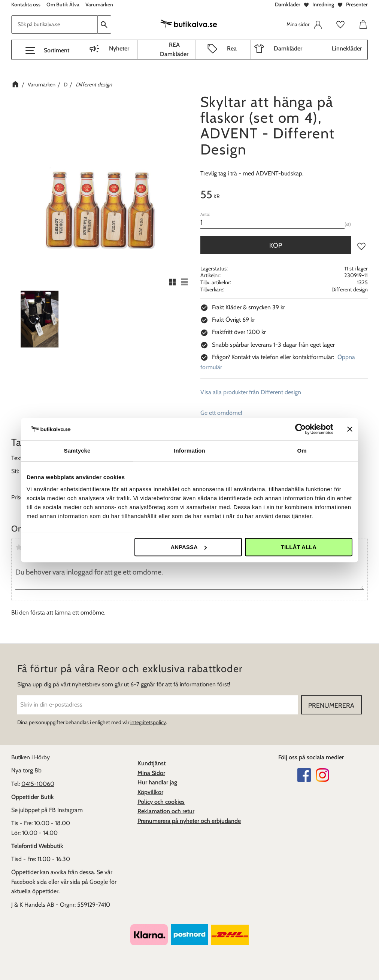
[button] (47, 50)
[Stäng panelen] (350, 429)
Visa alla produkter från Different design (251, 392)
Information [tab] (189, 451)
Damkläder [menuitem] (288, 48)
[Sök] (104, 24)
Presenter (357, 4)
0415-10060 (38, 784)
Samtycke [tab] (77, 451)
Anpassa (188, 547)
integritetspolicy (148, 722)
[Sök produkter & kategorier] (54, 24)
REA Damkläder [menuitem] (174, 50)
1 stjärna (19, 547)
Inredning (323, 4)
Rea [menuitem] (232, 48)
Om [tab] (302, 451)
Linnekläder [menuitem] (347, 48)
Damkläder (288, 4)
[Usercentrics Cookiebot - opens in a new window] (301, 429)
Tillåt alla (299, 547)
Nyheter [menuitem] (119, 48)
